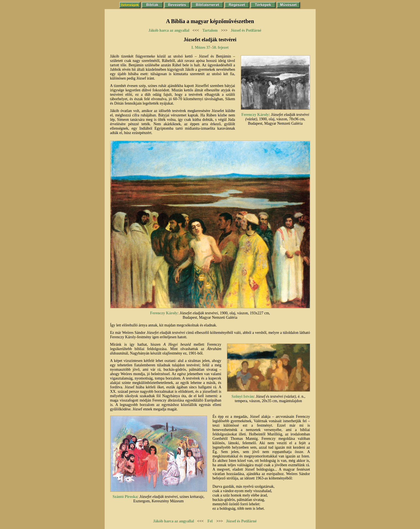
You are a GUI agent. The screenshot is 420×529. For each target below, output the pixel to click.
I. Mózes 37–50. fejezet (210, 47)
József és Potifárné (246, 30)
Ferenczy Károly (255, 115)
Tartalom (210, 30)
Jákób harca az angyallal (169, 30)
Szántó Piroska (125, 497)
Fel (210, 521)
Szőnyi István (242, 396)
